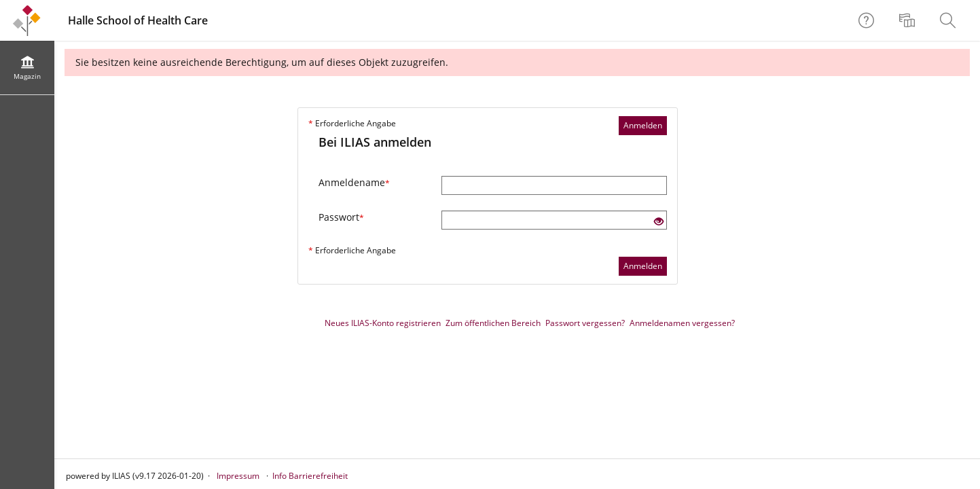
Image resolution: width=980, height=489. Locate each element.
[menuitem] (909, 20)
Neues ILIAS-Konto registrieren (383, 323)
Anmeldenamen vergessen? (682, 323)
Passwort (341, 217)
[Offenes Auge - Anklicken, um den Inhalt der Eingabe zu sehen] (659, 222)
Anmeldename (354, 182)
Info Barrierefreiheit (310, 476)
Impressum (238, 476)
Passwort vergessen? (585, 323)
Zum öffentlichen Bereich (493, 323)
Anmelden (643, 125)
